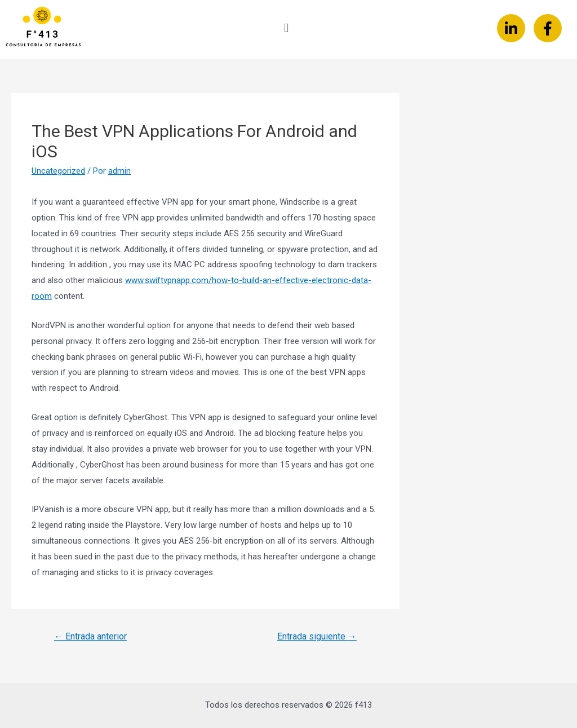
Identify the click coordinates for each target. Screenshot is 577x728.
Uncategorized (58, 171)
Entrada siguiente (317, 636)
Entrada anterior (90, 636)
